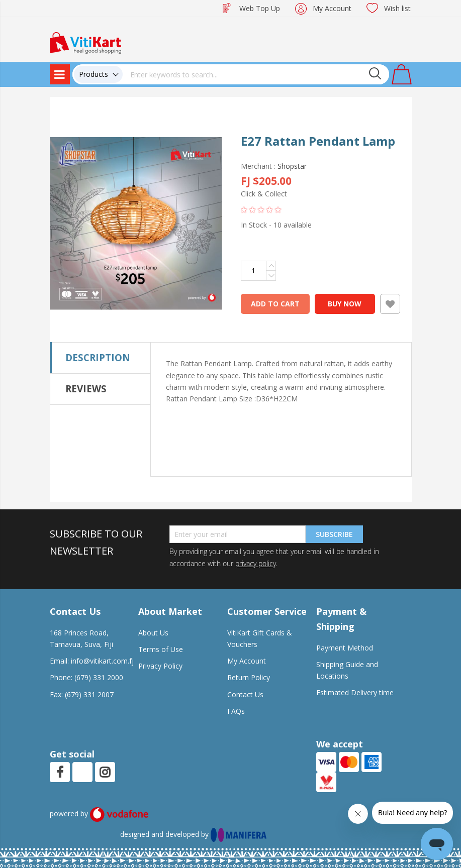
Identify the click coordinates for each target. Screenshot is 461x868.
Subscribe (334, 534)
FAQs (236, 711)
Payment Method (345, 648)
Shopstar (292, 166)
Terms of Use (161, 649)
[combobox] (256, 74)
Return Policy (249, 677)
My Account (332, 8)
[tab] (100, 358)
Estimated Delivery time (355, 692)
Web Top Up (260, 8)
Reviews (86, 389)
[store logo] (85, 42)
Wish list (397, 8)
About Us (153, 633)
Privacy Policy (160, 666)
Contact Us (245, 694)
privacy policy (255, 563)
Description (98, 357)
